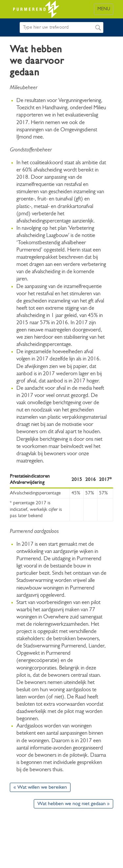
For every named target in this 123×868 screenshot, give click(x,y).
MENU (104, 9)
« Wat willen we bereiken (40, 787)
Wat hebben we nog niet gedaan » (73, 804)
